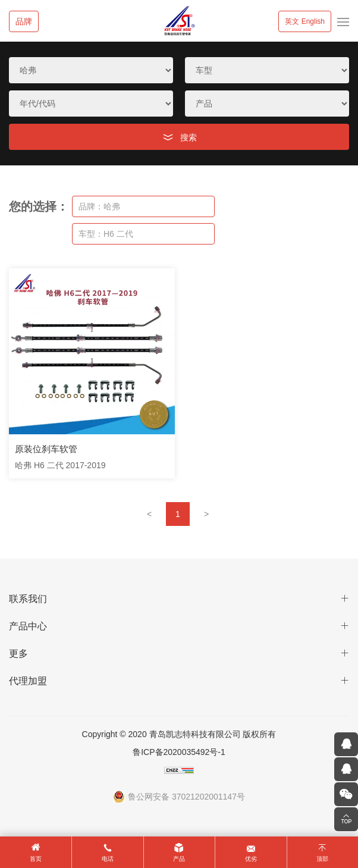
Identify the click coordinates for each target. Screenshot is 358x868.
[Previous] (149, 514)
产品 (179, 859)
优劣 (251, 859)
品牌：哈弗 (99, 206)
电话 (108, 859)
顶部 (322, 859)
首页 (36, 859)
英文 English (305, 21)
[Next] (206, 514)
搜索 (189, 137)
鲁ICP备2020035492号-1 (179, 752)
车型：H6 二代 (106, 234)
